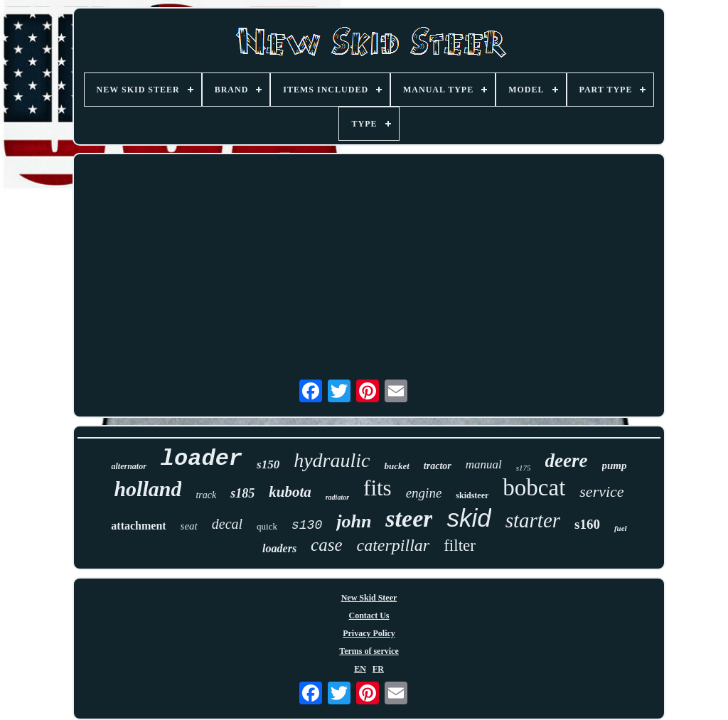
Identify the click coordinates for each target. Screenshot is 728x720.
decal (227, 524)
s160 (587, 524)
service (601, 491)
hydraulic (332, 460)
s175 (524, 468)
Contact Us (369, 616)
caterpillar (394, 545)
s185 (242, 493)
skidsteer (472, 495)
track (206, 495)
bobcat (534, 488)
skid (469, 518)
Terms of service (369, 651)
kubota (290, 492)
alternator (128, 466)
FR (378, 669)
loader (202, 459)
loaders (279, 548)
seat (189, 526)
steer (409, 518)
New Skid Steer (369, 598)
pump (615, 466)
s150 (268, 464)
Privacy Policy (369, 633)
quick (267, 526)
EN (360, 669)
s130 (307, 525)
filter (460, 546)
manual (484, 464)
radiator (337, 497)
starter (533, 520)
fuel (621, 528)
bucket (396, 466)
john (354, 521)
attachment (138, 526)
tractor (438, 466)
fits (378, 488)
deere (567, 461)
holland (148, 489)
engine (424, 493)
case (326, 545)
